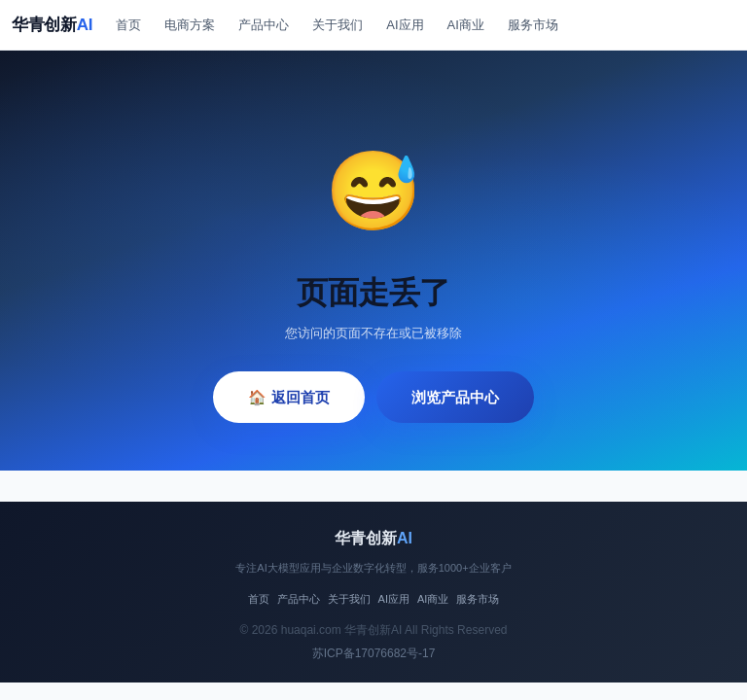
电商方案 (190, 25)
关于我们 (338, 25)
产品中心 (264, 25)
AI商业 (466, 25)
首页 (128, 25)
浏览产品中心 (455, 397)
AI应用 (405, 25)
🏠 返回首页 (288, 397)
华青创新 (52, 25)
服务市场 (533, 25)
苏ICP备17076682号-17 (374, 653)
